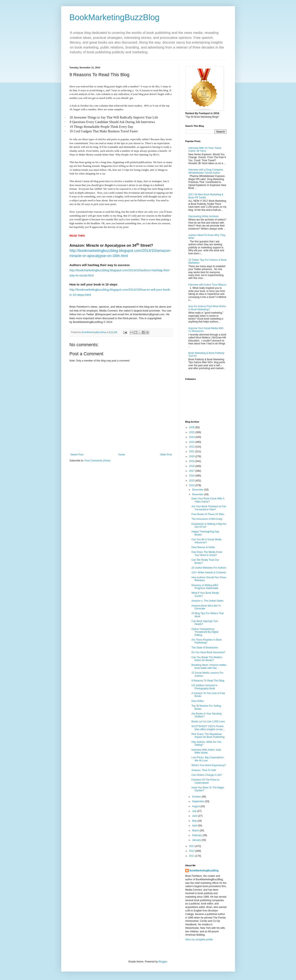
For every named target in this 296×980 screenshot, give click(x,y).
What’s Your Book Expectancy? (209, 765)
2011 (192, 856)
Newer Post (77, 455)
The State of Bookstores (205, 648)
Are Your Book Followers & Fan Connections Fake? (209, 508)
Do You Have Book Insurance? (208, 652)
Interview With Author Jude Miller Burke (206, 751)
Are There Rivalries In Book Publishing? (207, 641)
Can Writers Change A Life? (207, 775)
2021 (192, 451)
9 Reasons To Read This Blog (208, 681)
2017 (192, 471)
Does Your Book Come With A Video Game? (208, 500)
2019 (192, 461)
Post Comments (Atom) (98, 461)
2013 (192, 846)
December (198, 490)
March (196, 831)
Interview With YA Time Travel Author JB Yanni (205, 149)
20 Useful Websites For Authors (209, 568)
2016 (192, 476)
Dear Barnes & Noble (203, 547)
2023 (192, 442)
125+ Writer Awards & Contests (209, 572)
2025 (192, 432)
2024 (192, 437)
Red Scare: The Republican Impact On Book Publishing (208, 736)
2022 (192, 447)
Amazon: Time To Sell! (204, 770)
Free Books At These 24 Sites (208, 514)
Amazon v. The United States (207, 601)
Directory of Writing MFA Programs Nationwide (205, 587)
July (195, 811)
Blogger (163, 962)
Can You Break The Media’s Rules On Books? (207, 659)
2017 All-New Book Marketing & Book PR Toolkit (206, 196)
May (195, 821)
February (197, 835)
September (198, 801)
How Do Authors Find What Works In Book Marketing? (207, 308)
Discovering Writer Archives (204, 216)
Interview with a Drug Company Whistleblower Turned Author (206, 171)
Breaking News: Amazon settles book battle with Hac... (209, 666)
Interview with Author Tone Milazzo (207, 285)
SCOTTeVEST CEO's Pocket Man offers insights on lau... (208, 728)
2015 (192, 481)
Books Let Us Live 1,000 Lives (208, 722)
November (198, 494)
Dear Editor (198, 701)
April (195, 826)
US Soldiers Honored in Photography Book (204, 687)
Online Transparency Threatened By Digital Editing (205, 632)
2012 (192, 851)
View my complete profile (199, 940)
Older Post (166, 455)
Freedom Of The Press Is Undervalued (205, 781)
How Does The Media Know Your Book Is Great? (207, 553)
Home (122, 455)
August (196, 806)
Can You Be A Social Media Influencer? (206, 541)
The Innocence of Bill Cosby (207, 519)
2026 (192, 427)
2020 (192, 456)
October (197, 797)
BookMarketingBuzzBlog (115, 17)
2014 (192, 485)
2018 (192, 466)
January (197, 840)
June (195, 816)
